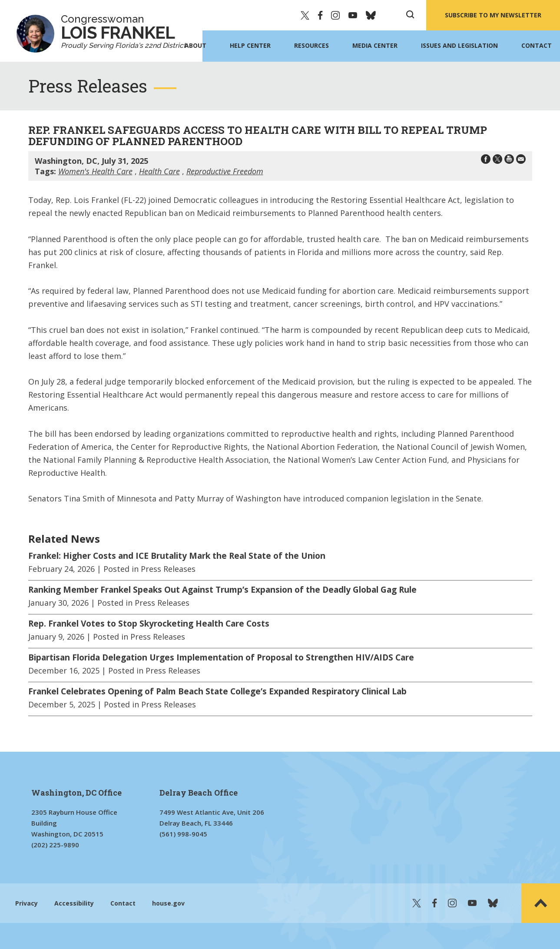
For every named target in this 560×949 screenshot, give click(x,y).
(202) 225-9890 (55, 845)
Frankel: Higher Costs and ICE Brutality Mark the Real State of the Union (177, 556)
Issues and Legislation (459, 45)
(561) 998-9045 (183, 834)
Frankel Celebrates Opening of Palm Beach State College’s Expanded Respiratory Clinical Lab (217, 691)
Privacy (27, 903)
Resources (311, 45)
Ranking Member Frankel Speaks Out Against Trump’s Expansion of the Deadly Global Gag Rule (222, 590)
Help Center (250, 45)
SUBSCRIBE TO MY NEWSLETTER (493, 15)
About (196, 45)
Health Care (159, 171)
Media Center (375, 45)
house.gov (168, 903)
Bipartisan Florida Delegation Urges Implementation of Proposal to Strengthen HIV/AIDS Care (221, 657)
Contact (537, 45)
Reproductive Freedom (225, 171)
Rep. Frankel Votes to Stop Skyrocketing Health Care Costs (149, 624)
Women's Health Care (95, 171)
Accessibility (74, 903)
